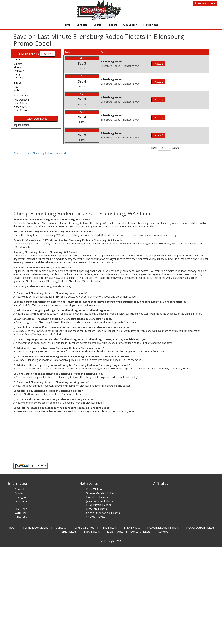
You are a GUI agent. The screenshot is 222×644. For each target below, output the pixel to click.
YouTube (21, 513)
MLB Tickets (115, 532)
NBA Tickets (132, 528)
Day (16, 87)
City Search (130, 25)
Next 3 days (20, 103)
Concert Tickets (140, 532)
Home (67, 25)
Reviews (163, 532)
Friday (17, 74)
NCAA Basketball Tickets (163, 528)
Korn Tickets (94, 489)
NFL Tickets (109, 528)
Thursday (19, 71)
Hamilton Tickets (97, 497)
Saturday (18, 77)
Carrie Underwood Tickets (103, 513)
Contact (61, 528)
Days (17, 59)
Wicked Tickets (96, 517)
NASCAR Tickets (97, 509)
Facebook (21, 501)
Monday (18, 67)
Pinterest (21, 517)
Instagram (21, 497)
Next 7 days (20, 107)
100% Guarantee (84, 528)
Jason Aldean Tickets (100, 501)
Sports (97, 25)
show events (165, 148)
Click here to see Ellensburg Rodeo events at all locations (45, 153)
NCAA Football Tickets (200, 528)
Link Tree (21, 509)
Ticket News (151, 25)
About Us (21, 489)
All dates (21, 95)
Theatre (112, 25)
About (11, 528)
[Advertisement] (111, 439)
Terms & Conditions (36, 528)
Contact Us (22, 493)
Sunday (18, 64)
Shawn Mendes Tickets (101, 493)
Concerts (82, 25)
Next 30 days (21, 110)
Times (18, 83)
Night (17, 90)
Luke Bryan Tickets (99, 505)
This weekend (21, 100)
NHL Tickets (69, 532)
